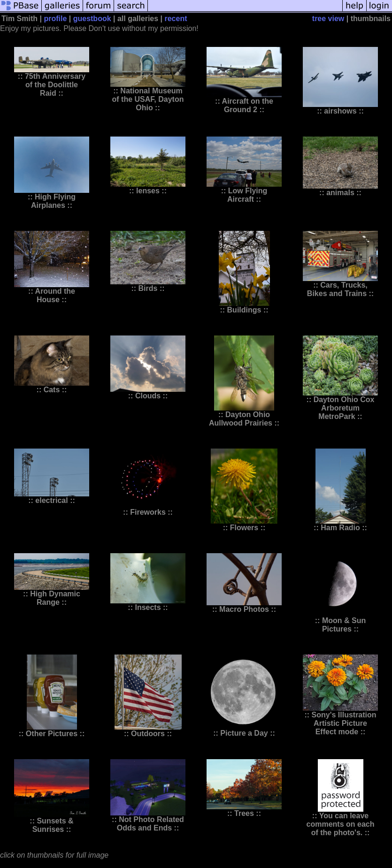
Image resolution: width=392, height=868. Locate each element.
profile (55, 19)
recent (176, 19)
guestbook (92, 19)
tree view (328, 19)
